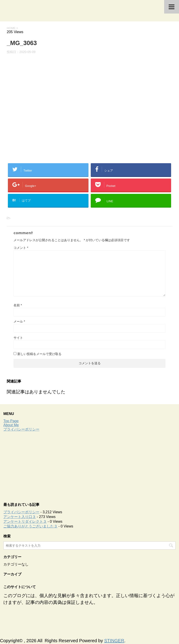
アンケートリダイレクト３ (25, 521)
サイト (18, 338)
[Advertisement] (89, 466)
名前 (18, 305)
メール (19, 321)
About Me (11, 425)
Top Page (11, 421)
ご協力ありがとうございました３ (30, 526)
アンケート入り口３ (20, 517)
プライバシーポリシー (21, 429)
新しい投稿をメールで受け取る (39, 354)
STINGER (114, 641)
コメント (21, 248)
